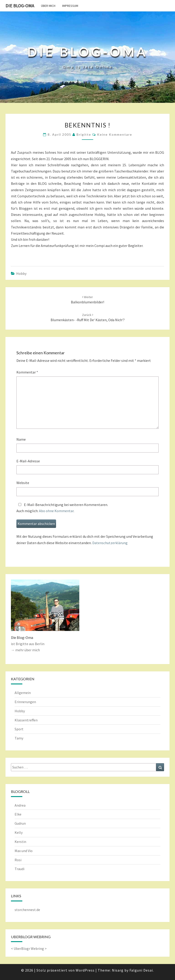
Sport (19, 729)
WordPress (85, 970)
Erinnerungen (25, 702)
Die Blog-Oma (20, 6)
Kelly (19, 832)
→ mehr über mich (25, 650)
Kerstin (20, 842)
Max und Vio (24, 851)
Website (23, 483)
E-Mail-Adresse (28, 461)
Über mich (48, 6)
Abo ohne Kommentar (56, 511)
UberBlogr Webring (29, 948)
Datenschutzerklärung (110, 543)
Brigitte (84, 134)
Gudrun (20, 823)
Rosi (18, 860)
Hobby (21, 273)
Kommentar (27, 372)
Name (21, 439)
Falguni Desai (141, 970)
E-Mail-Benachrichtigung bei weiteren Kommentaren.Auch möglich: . (62, 508)
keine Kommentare (115, 134)
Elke (18, 814)
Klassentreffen (26, 720)
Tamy (19, 738)
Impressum (70, 6)
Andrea (20, 805)
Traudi (19, 869)
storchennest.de (27, 910)
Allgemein (23, 693)
